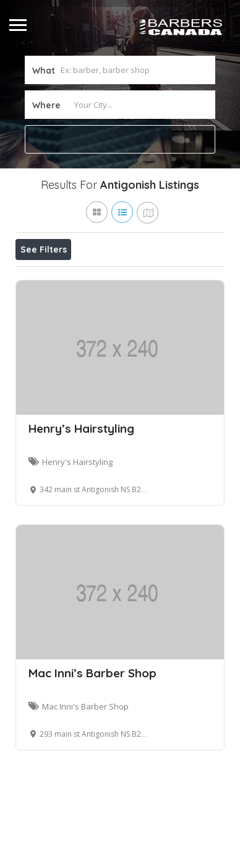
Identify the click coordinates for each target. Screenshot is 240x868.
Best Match (168, 277)
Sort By (41, 305)
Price (39, 277)
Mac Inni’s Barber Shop (92, 730)
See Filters (44, 250)
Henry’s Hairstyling (81, 485)
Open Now (98, 277)
